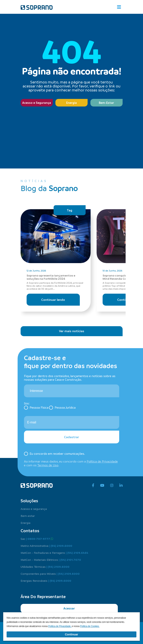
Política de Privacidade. (60, 626)
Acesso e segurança (34, 509)
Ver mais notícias (72, 331)
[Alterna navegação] (119, 7)
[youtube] (102, 485)
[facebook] (93, 485)
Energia (71, 103)
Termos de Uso (48, 465)
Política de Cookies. (90, 626)
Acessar (69, 608)
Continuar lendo (53, 300)
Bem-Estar (106, 103)
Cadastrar (71, 437)
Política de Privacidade (102, 461)
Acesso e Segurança (37, 103)
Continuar (71, 634)
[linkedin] (121, 485)
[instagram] (112, 485)
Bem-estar (28, 516)
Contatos (30, 531)
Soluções (29, 501)
